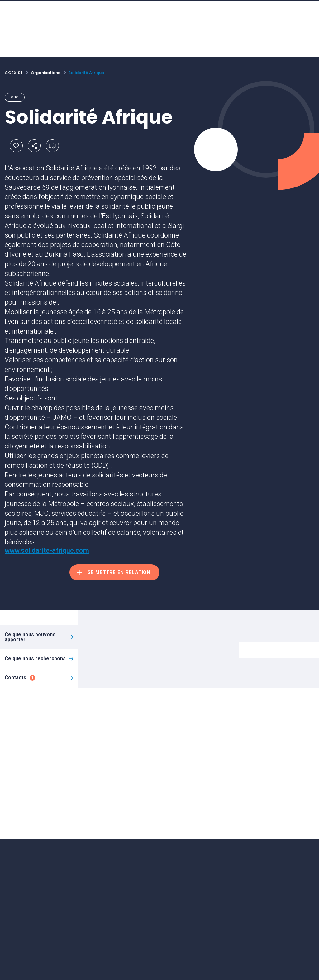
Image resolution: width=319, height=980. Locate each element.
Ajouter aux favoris (16, 146)
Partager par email (34, 146)
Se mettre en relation (119, 572)
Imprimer (52, 146)
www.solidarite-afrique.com (47, 551)
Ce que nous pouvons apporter (30, 637)
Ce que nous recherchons (35, 658)
